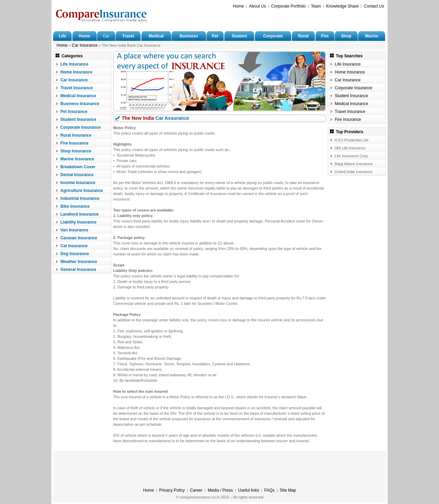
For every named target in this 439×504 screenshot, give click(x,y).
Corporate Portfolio (289, 6)
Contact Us (374, 6)
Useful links (248, 490)
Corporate (273, 36)
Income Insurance (78, 183)
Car (106, 36)
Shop (346, 36)
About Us (257, 6)
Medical (156, 36)
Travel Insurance (77, 88)
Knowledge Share (342, 6)
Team (316, 6)
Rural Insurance (76, 135)
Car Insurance (85, 45)
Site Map (288, 490)
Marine (372, 36)
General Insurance (78, 270)
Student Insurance (78, 119)
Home (238, 6)
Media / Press (220, 490)
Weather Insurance (79, 262)
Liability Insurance (78, 222)
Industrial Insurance (80, 198)
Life (62, 36)
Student (239, 36)
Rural (303, 36)
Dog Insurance (75, 254)
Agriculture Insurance (82, 191)
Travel (128, 36)
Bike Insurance (75, 206)
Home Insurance (76, 72)
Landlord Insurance (79, 214)
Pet (215, 36)
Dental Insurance (77, 175)
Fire (325, 36)
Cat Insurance (74, 246)
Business (189, 36)
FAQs (270, 490)
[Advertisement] (304, 19)
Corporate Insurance (80, 127)
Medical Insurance (78, 96)
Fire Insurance (74, 143)
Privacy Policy (172, 490)
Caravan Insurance (79, 238)
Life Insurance (74, 64)
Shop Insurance (76, 151)
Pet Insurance (74, 112)
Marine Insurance (77, 159)
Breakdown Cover (78, 167)
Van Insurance (74, 230)
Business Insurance (80, 104)
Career (196, 490)
